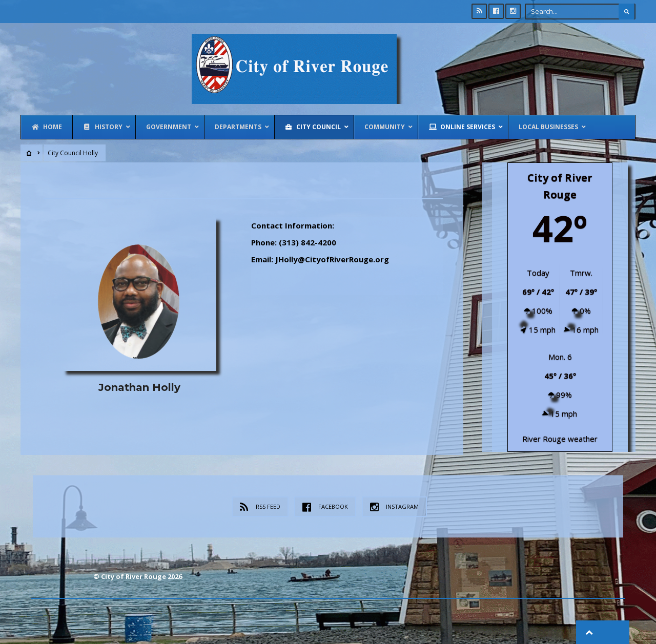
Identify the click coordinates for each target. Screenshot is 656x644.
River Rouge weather (560, 438)
